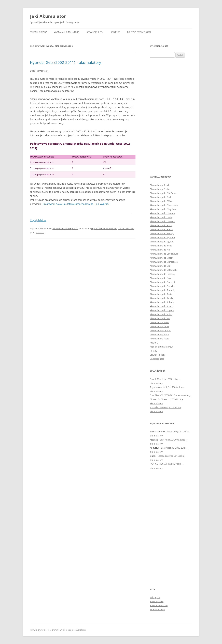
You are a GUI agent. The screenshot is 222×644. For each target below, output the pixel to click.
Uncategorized (157, 359)
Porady (153, 351)
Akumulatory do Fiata (161, 225)
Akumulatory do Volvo (161, 314)
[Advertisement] (171, 116)
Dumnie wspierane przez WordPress (69, 630)
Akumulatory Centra (160, 189)
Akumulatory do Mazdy (162, 258)
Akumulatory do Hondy (162, 233)
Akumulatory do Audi (161, 197)
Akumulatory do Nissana (162, 274)
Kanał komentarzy (159, 605)
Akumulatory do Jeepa (161, 246)
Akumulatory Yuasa (160, 339)
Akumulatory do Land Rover (164, 254)
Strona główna (39, 32)
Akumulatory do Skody (161, 298)
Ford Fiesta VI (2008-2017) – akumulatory (170, 395)
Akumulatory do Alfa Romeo (164, 193)
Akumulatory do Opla (161, 278)
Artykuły (154, 343)
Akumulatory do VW (160, 318)
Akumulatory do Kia (160, 250)
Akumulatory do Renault (162, 290)
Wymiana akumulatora (67, 32)
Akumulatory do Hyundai (65, 228)
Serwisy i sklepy (95, 32)
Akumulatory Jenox (159, 326)
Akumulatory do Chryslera (163, 209)
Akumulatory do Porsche (162, 286)
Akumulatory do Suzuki (162, 306)
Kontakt (115, 32)
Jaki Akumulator (48, 16)
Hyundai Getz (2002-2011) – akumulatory (66, 62)
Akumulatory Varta (159, 335)
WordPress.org (157, 609)
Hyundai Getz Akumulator (104, 228)
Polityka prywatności (139, 32)
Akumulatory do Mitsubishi (163, 270)
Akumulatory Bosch (160, 185)
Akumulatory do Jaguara (162, 242)
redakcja (40, 232)
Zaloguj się (155, 597)
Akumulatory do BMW (161, 201)
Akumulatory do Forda (161, 229)
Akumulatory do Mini (160, 266)
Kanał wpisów (157, 601)
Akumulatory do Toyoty (162, 310)
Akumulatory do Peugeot (162, 282)
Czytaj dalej (38, 220)
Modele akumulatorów (161, 347)
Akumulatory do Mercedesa (164, 262)
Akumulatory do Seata (161, 294)
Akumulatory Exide (159, 322)
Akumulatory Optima (160, 331)
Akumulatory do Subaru (162, 302)
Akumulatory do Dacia (161, 217)
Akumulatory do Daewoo (162, 221)
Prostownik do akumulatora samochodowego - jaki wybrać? (76, 204)
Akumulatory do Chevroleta (164, 205)
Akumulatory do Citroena (163, 213)
